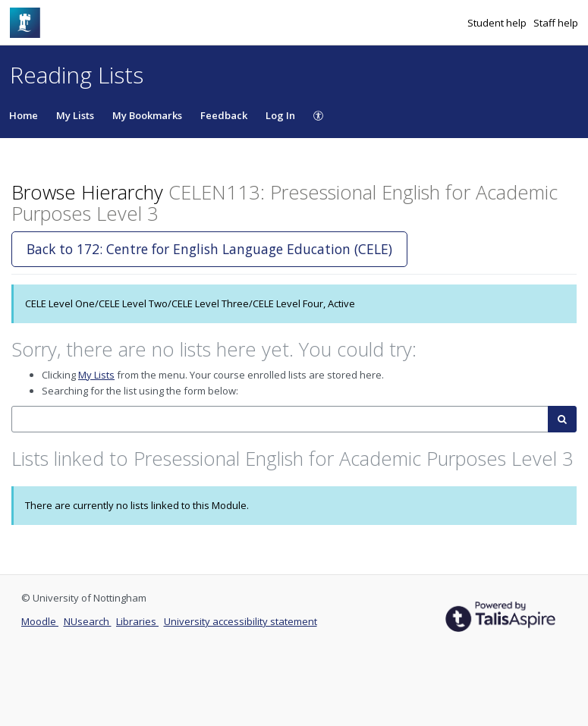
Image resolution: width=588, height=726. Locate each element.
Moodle (40, 621)
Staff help (556, 23)
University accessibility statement (241, 621)
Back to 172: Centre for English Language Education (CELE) (209, 249)
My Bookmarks (147, 115)
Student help (498, 23)
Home (24, 115)
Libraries (137, 621)
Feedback (224, 115)
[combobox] (280, 419)
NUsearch (88, 621)
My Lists (75, 115)
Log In (280, 115)
